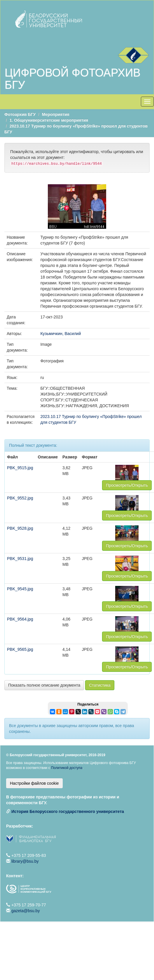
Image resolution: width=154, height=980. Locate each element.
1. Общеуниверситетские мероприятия (49, 120)
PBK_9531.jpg (20, 559)
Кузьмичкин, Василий (61, 334)
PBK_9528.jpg (20, 528)
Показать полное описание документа (44, 685)
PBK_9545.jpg (20, 589)
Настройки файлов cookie (34, 783)
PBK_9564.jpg (20, 619)
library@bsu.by (25, 861)
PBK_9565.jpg (20, 649)
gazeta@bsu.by (26, 911)
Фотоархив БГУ (20, 114)
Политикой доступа (67, 768)
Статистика (100, 685)
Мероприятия (56, 114)
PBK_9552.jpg (20, 498)
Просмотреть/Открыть (127, 485)
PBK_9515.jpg (20, 468)
